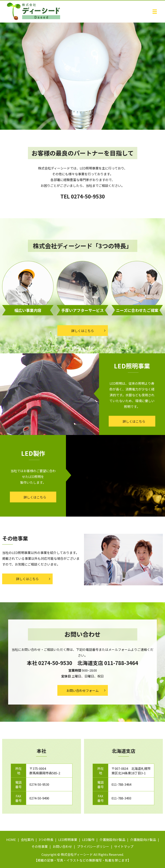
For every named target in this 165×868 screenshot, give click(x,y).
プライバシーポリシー (93, 846)
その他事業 (40, 846)
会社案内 (27, 840)
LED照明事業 (68, 840)
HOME (11, 840)
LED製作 (88, 840)
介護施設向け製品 (112, 840)
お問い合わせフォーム (82, 690)
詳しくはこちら (83, 331)
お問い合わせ (62, 846)
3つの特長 (46, 840)
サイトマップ (124, 846)
